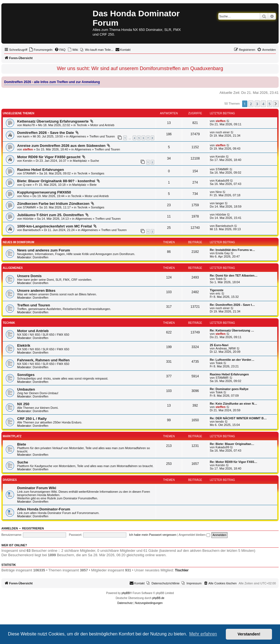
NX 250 (23, 404)
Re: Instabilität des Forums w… (232, 250)
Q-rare (27, 185)
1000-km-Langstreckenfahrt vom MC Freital (54, 226)
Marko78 (29, 125)
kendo (220, 422)
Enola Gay (223, 253)
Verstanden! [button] (249, 634)
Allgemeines (78, 136)
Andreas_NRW (226, 348)
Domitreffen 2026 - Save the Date (45, 133)
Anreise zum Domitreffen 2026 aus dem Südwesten (61, 146)
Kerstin (28, 161)
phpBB (126, 593)
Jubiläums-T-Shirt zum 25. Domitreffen (50, 215)
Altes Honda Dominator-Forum (44, 509)
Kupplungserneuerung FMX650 (44, 192)
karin (26, 136)
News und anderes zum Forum (44, 250)
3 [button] (257, 104)
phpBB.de (158, 598)
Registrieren (33, 528)
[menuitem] (41, 50)
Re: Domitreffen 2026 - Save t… (232, 305)
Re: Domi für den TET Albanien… (234, 275)
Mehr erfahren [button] (203, 634)
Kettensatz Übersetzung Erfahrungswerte (53, 121)
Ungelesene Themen (19, 113)
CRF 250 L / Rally (32, 419)
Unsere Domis (29, 276)
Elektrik (24, 345)
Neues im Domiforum (19, 242)
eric (218, 293)
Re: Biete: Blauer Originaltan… (232, 444)
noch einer (223, 132)
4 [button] (263, 104)
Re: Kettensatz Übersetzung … (232, 330)
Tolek (219, 279)
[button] (276, 104)
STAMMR (29, 173)
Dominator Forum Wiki (37, 488)
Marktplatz (80, 161)
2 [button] (251, 104)
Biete (93, 185)
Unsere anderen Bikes (36, 291)
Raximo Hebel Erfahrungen (40, 170)
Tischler (182, 570)
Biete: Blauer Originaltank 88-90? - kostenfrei (56, 181)
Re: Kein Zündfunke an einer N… (233, 404)
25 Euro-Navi (219, 345)
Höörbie (28, 219)
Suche (95, 161)
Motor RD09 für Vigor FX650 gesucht (49, 157)
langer (220, 203)
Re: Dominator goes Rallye (229, 389)
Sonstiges (98, 173)
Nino (26, 196)
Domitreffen (40, 257)
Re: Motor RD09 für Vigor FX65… (234, 462)
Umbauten (26, 389)
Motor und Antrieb (102, 125)
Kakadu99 (223, 181)
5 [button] (270, 104)
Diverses (10, 480)
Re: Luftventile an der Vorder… (232, 360)
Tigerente (217, 290)
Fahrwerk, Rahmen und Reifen (43, 360)
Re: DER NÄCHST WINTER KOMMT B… (238, 418)
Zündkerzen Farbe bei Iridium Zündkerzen (53, 204)
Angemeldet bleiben (194, 535)
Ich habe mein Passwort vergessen (153, 535)
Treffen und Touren (102, 136)
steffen (221, 121)
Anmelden (10, 528)
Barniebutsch (32, 230)
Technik (82, 125)
